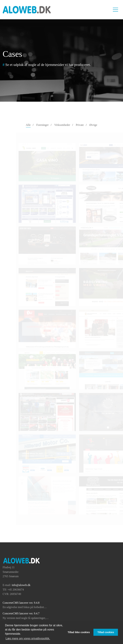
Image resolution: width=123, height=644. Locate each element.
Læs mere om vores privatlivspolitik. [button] (28, 638)
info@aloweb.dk (21, 585)
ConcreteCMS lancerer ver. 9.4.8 (21, 603)
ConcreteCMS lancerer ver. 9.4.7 (21, 613)
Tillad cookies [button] (106, 632)
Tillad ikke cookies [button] (79, 632)
